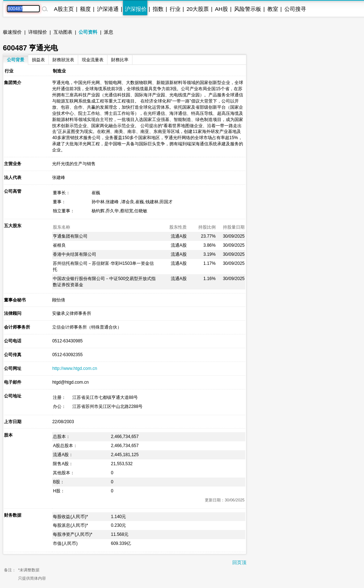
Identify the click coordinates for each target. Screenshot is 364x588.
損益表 (38, 60)
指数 (158, 9)
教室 (273, 9)
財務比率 (120, 60)
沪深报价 (136, 9)
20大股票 (198, 9)
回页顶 (239, 562)
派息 (109, 32)
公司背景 (16, 60)
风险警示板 (248, 9)
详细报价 (38, 32)
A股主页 (64, 9)
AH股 (221, 9)
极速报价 (12, 32)
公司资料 (88, 32)
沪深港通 (108, 9)
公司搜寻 (295, 9)
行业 (175, 9)
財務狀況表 (63, 60)
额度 (85, 9)
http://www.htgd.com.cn (75, 368)
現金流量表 (93, 60)
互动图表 (63, 32)
